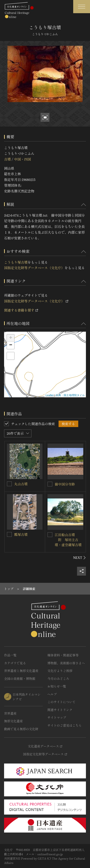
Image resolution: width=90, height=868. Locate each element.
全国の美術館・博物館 (20, 679)
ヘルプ (52, 694)
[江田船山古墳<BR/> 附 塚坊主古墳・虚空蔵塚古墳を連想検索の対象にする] (50, 535)
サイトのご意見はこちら (65, 725)
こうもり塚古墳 (16, 262)
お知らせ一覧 (57, 686)
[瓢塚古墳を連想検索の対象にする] (9, 534)
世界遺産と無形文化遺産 (21, 671)
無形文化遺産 (13, 721)
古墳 (7, 159)
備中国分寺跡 (65, 484)
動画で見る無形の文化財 (21, 729)
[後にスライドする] (80, 558)
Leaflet (50, 395)
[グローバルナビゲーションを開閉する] (82, 7)
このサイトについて (62, 702)
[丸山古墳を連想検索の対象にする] (9, 484)
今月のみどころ (58, 679)
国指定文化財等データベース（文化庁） (34, 268)
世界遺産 (10, 713)
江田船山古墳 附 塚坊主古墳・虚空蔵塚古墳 (68, 540)
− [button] (11, 345)
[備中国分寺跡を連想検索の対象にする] (50, 484)
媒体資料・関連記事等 (63, 655)
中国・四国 (22, 159)
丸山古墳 (21, 484)
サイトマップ (57, 717)
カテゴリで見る (15, 663)
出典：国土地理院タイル (70, 395)
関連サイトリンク (60, 710)
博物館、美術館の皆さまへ (66, 663)
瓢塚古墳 (21, 534)
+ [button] (11, 338)
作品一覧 (10, 655)
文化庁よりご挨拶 (60, 671)
